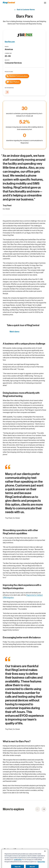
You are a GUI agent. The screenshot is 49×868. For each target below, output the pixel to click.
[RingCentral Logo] (9, 3)
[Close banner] (45, 855)
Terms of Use (41, 866)
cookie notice (18, 864)
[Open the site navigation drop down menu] (45, 3)
